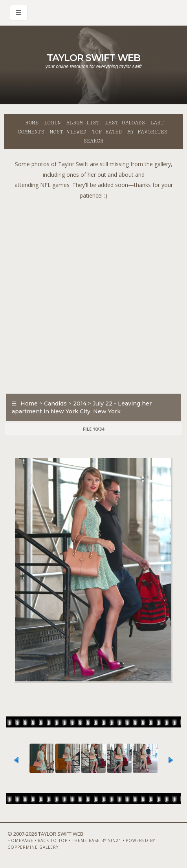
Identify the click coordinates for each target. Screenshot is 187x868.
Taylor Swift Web (93, 58)
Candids (55, 403)
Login (52, 123)
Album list (83, 123)
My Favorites (147, 132)
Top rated (107, 132)
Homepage (20, 840)
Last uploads (125, 123)
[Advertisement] (93, 294)
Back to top (53, 840)
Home (32, 123)
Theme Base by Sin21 (97, 840)
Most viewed (68, 132)
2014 (80, 403)
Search (94, 141)
